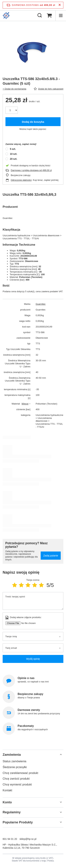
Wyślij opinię (33, 659)
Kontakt (7, 790)
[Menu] (61, 16)
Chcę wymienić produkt (17, 784)
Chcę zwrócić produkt (16, 779)
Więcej (25, 404)
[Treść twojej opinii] (33, 601)
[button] (33, 755)
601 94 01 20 (10, 839)
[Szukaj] (40, 16)
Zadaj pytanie (51, 556)
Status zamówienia (14, 761)
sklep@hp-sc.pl (28, 839)
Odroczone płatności (21, 180)
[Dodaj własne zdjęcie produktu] (27, 623)
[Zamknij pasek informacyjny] (60, 5)
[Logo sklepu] (6, 16)
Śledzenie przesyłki (15, 767)
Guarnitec (41, 304)
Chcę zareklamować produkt (20, 773)
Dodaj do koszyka (33, 122)
